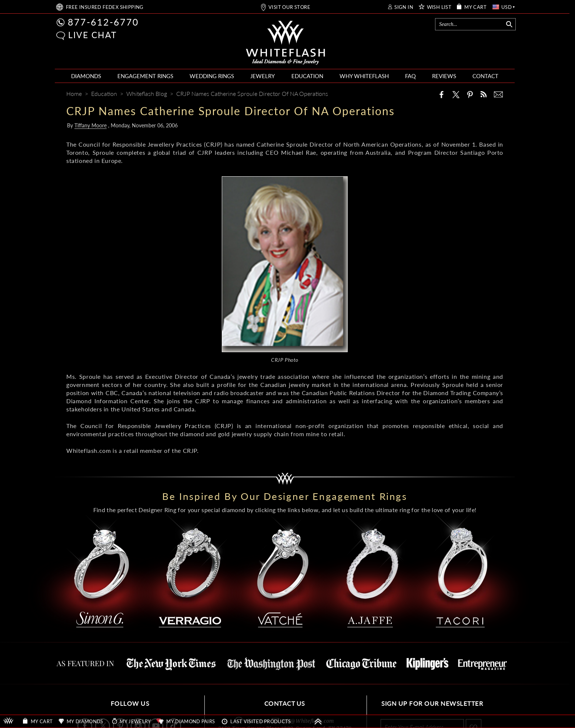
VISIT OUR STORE (289, 7)
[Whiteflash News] (484, 94)
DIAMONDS (86, 76)
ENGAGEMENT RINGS (145, 76)
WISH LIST (439, 7)
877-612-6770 (103, 22)
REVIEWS (444, 76)
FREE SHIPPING (105, 7)
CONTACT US (285, 703)
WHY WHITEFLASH (364, 76)
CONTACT (485, 76)
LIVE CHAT (93, 35)
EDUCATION (307, 76)
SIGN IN (404, 7)
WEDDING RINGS (212, 76)
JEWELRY (263, 76)
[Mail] (498, 94)
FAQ (410, 76)
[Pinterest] (470, 94)
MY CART (475, 7)
